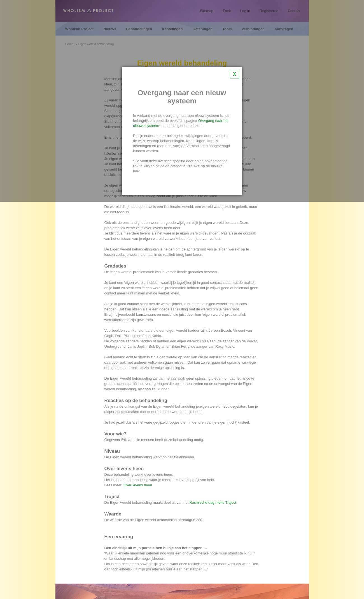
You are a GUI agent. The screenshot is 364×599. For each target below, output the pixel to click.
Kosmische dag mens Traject (213, 502)
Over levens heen (138, 485)
